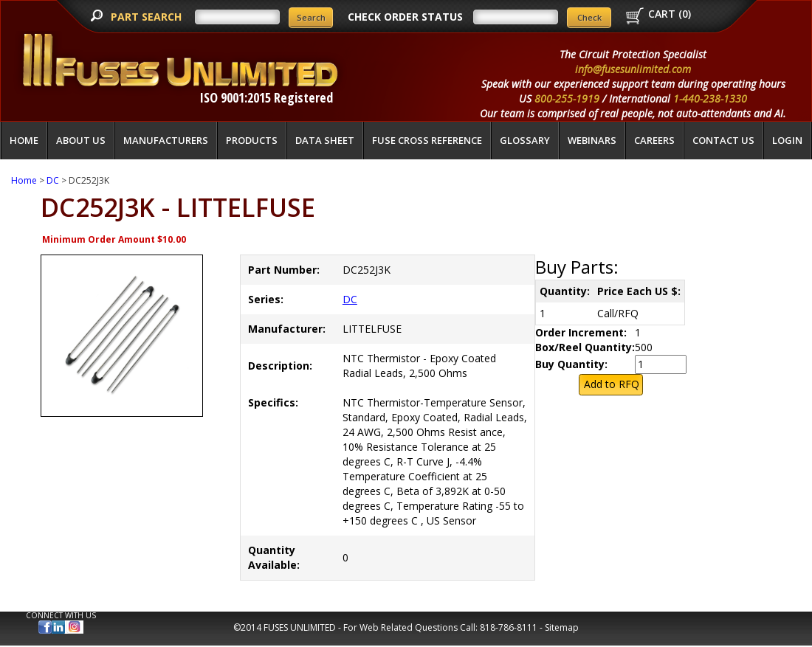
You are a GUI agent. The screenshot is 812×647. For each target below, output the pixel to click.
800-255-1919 (567, 98)
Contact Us (723, 140)
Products (252, 140)
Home (24, 140)
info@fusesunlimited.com (633, 69)
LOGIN (787, 140)
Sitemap (562, 627)
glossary (525, 140)
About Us (81, 140)
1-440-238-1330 (710, 98)
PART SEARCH (148, 17)
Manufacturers (166, 140)
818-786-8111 (509, 627)
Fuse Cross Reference (427, 140)
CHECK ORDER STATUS (405, 17)
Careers (654, 140)
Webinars (592, 140)
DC (53, 180)
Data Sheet (325, 140)
